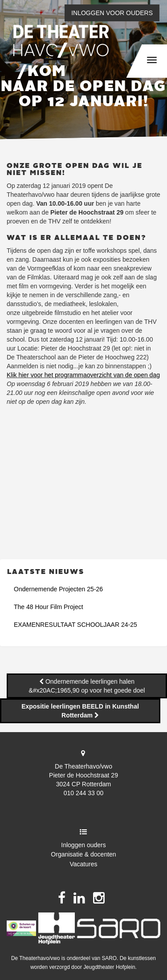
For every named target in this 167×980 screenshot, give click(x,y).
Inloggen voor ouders (112, 13)
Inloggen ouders (83, 845)
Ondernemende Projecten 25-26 (58, 589)
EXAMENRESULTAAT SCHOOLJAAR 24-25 (75, 625)
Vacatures (84, 864)
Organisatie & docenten (83, 854)
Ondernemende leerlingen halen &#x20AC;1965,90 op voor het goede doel (87, 686)
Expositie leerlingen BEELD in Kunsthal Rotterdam (80, 711)
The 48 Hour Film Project (49, 607)
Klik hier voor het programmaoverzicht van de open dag (83, 375)
